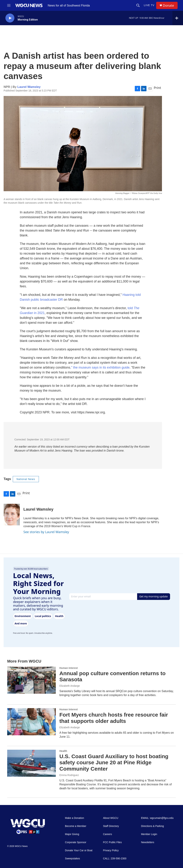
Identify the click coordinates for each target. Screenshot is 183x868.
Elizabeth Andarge (70, 686)
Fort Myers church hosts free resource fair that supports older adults (114, 718)
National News (26, 479)
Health (63, 751)
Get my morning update (153, 596)
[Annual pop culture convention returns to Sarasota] (31, 680)
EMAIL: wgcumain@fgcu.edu (157, 818)
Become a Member (76, 826)
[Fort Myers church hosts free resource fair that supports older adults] (31, 722)
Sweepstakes (72, 859)
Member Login (149, 834)
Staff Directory (111, 826)
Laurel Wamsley (29, 87)
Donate (168, 5)
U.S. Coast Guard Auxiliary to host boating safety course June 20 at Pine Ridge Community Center (114, 763)
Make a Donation (74, 818)
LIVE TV (149, 5)
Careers (107, 834)
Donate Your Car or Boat (79, 850)
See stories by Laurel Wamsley (46, 532)
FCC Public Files (112, 842)
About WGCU (111, 818)
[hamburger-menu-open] (9, 5)
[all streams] (178, 18)
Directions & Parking (152, 826)
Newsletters (148, 842)
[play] (10, 18)
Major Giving (72, 834)
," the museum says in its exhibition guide (100, 367)
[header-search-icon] (138, 5)
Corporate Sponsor (76, 842)
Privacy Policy (111, 850)
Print (157, 88)
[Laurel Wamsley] (12, 515)
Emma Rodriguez (69, 775)
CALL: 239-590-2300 (115, 859)
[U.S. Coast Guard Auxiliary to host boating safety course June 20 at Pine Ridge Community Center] (31, 763)
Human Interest (69, 668)
